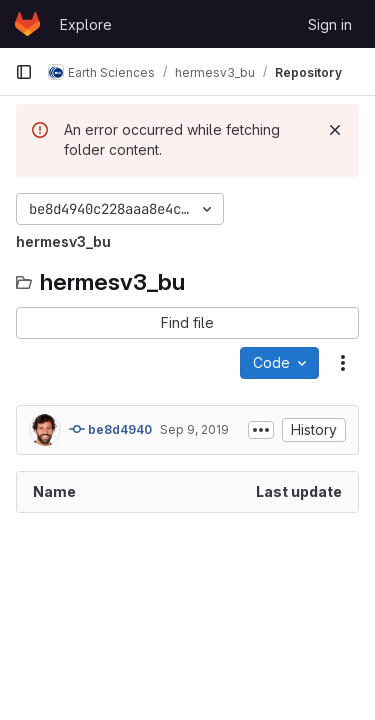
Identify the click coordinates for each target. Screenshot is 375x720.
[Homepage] (27, 24)
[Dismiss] (335, 130)
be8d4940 (110, 429)
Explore (86, 24)
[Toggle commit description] (261, 430)
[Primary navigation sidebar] (24, 72)
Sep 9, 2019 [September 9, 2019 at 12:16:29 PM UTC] (194, 429)
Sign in (330, 24)
